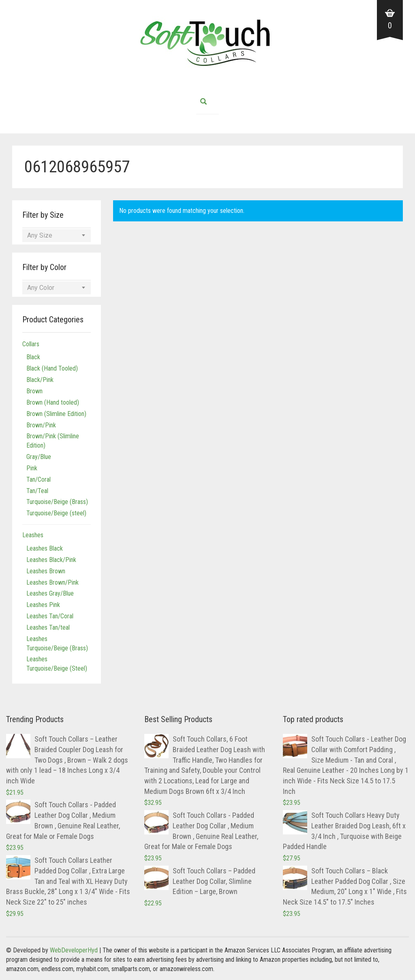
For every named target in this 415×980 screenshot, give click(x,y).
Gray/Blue (39, 457)
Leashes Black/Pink (51, 560)
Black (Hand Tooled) (52, 368)
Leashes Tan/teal (48, 627)
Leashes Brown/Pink (52, 582)
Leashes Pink (43, 605)
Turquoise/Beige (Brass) (57, 502)
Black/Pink (40, 380)
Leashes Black (45, 548)
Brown (34, 391)
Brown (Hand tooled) (53, 402)
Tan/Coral (39, 479)
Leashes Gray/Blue (50, 593)
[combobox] (57, 236)
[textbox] (57, 236)
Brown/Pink (41, 425)
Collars (31, 344)
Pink (32, 468)
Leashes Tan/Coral (50, 616)
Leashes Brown (46, 571)
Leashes (33, 535)
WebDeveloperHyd (74, 950)
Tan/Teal (37, 491)
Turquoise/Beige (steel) (56, 513)
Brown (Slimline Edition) (56, 414)
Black (33, 357)
